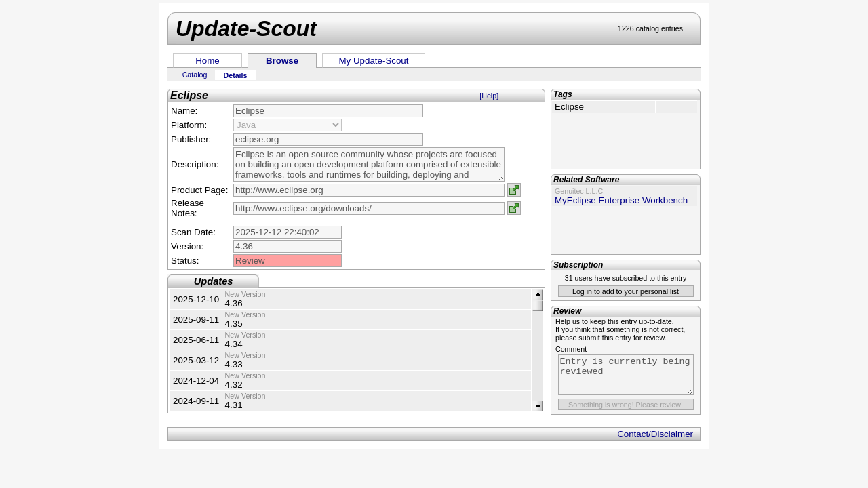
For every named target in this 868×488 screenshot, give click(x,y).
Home (208, 61)
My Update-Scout (374, 61)
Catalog (195, 75)
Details (236, 75)
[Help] (489, 96)
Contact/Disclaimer (655, 434)
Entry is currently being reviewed (626, 375)
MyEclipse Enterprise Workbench (621, 200)
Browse (282, 61)
